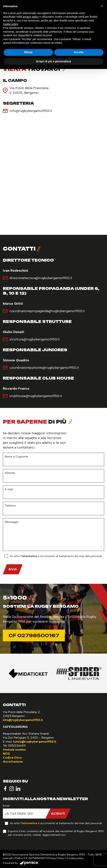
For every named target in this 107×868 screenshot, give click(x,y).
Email (6, 806)
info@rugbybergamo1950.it (31, 111)
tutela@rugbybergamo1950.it (35, 742)
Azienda (10, 473)
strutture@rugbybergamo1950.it (35, 339)
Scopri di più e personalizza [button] (53, 61)
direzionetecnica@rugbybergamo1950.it (41, 278)
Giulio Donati (13, 332)
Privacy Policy (56, 858)
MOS (6, 754)
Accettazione (13, 762)
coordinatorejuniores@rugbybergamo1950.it (44, 368)
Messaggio (12, 522)
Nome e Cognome (17, 457)
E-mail (9, 489)
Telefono (10, 506)
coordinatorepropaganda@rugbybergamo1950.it (47, 311)
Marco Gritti (13, 304)
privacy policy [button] (31, 17)
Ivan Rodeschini (15, 271)
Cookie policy (75, 858)
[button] (102, 6)
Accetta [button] (79, 52)
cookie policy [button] (11, 24)
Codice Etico (12, 758)
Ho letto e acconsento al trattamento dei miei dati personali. (56, 556)
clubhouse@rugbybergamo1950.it (36, 396)
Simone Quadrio (16, 360)
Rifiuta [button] (28, 52)
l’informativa (29, 556)
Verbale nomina (14, 750)
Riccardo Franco (16, 389)
